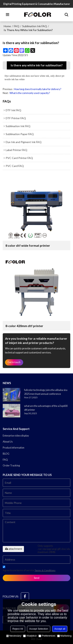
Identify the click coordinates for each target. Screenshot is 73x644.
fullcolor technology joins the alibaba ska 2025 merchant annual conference (46, 392)
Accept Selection (39, 629)
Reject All (18, 629)
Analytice (30, 636)
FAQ (17, 26)
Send (37, 578)
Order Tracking (11, 465)
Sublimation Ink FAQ (35, 26)
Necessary (14, 636)
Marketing (64, 636)
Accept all (60, 629)
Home (7, 26)
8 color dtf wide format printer (28, 245)
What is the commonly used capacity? (30, 93)
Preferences (47, 636)
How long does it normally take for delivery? (38, 89)
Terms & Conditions (45, 570)
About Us (8, 442)
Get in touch (14, 362)
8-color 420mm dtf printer (24, 326)
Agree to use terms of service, (29, 569)
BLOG (6, 454)
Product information (14, 448)
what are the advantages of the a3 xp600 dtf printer (46, 408)
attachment (13, 549)
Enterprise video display (16, 436)
